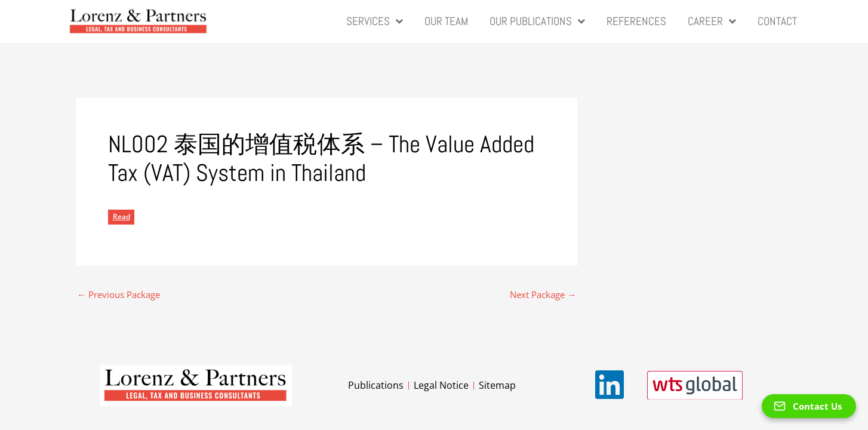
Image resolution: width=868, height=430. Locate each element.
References (636, 21)
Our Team (446, 21)
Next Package (543, 295)
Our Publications (537, 22)
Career (712, 22)
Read (121, 216)
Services (375, 22)
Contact (777, 21)
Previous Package (118, 295)
